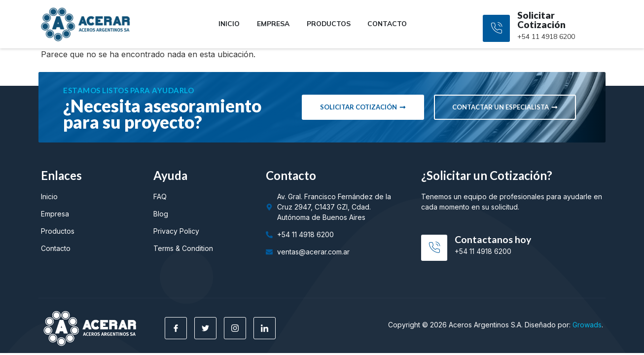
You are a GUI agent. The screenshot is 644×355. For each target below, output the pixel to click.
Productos (329, 24)
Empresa (272, 24)
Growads (587, 325)
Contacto (390, 24)
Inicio (227, 24)
